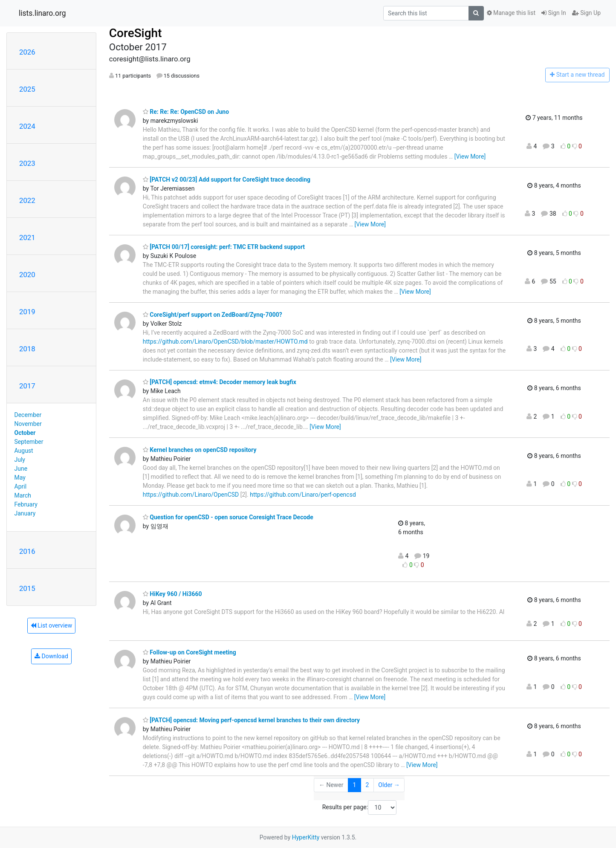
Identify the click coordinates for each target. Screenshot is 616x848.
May (20, 478)
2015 (27, 588)
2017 (27, 386)
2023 (27, 163)
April (21, 486)
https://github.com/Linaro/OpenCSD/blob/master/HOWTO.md (225, 342)
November (28, 424)
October (25, 433)
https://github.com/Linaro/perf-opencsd (303, 495)
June (21, 469)
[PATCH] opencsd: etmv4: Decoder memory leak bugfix (220, 382)
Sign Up (586, 13)
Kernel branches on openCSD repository (200, 450)
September (29, 442)
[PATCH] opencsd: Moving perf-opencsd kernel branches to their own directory (251, 720)
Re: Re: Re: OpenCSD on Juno (186, 112)
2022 (27, 200)
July (20, 460)
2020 (27, 275)
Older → (389, 785)
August (24, 451)
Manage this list (511, 13)
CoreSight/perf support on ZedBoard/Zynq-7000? (213, 315)
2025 (27, 89)
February (26, 504)
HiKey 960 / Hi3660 (172, 594)
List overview (52, 625)
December (28, 415)
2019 (27, 312)
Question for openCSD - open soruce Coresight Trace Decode (228, 517)
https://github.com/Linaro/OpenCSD (191, 495)
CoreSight (136, 33)
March (23, 495)
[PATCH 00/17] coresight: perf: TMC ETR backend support (224, 247)
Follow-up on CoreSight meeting (189, 652)
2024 (27, 126)
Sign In (554, 13)
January (25, 513)
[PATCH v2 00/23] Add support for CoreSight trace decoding (227, 179)
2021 (27, 237)
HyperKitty (306, 837)
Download (51, 656)
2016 (27, 551)
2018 (27, 349)
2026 (27, 52)
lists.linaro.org (42, 13)
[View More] (470, 156)
